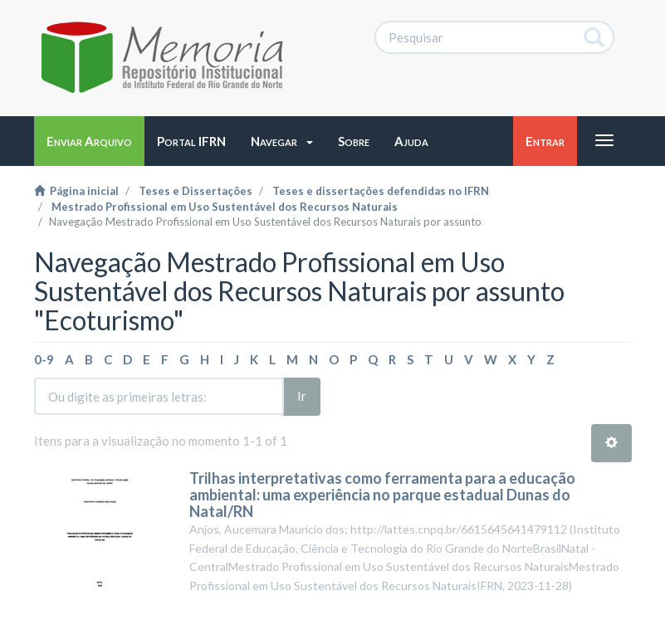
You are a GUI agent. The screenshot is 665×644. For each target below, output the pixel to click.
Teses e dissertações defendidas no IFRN (381, 191)
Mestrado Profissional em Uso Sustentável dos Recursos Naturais (225, 207)
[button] (282, 141)
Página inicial (76, 191)
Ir (302, 396)
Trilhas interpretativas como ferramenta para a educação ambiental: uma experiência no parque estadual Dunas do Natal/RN (382, 495)
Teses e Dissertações (196, 191)
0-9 (44, 359)
